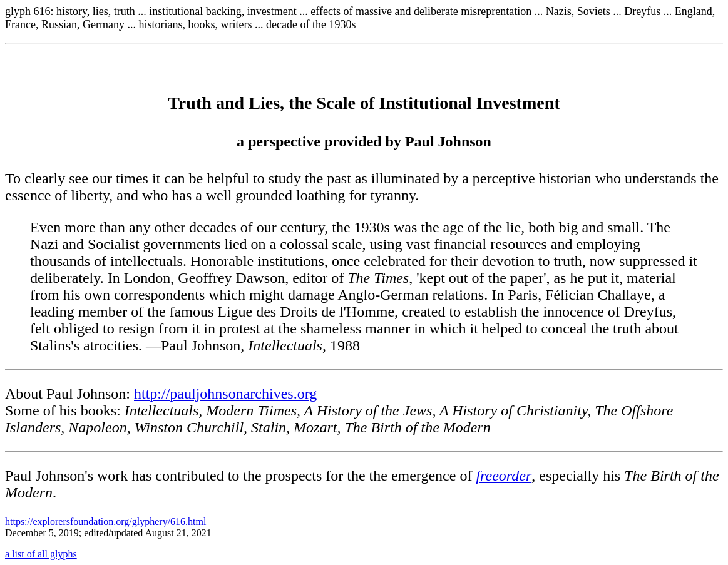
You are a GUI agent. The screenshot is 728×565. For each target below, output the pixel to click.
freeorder (504, 476)
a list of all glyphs (41, 554)
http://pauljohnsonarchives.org (225, 394)
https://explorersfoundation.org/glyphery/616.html (105, 522)
